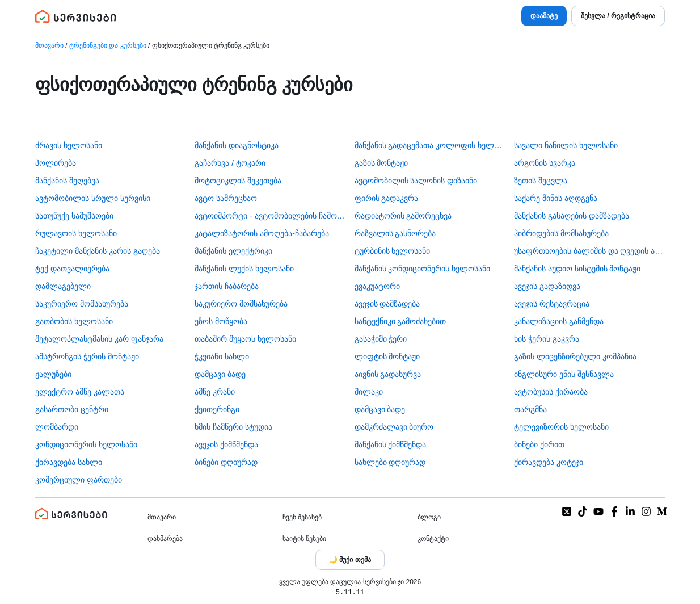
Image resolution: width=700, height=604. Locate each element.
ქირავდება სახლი (69, 462)
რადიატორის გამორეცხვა (403, 216)
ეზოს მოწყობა (221, 321)
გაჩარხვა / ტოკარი (230, 163)
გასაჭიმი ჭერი (381, 339)
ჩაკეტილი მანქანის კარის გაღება (98, 251)
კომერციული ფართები (79, 480)
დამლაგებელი (63, 286)
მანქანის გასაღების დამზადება (572, 216)
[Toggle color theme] (350, 560)
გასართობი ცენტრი (72, 409)
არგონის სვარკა (545, 163)
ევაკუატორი (377, 286)
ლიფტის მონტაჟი (387, 356)
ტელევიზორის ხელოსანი (561, 427)
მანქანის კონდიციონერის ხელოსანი (423, 269)
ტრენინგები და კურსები (108, 45)
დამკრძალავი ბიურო (394, 427)
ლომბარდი (57, 427)
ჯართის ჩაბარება (227, 286)
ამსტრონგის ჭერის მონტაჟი (87, 356)
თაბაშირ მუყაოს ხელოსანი (245, 339)
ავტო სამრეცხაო (226, 198)
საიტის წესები (304, 539)
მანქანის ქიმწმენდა (391, 444)
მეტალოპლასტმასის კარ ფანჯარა (99, 339)
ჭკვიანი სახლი (222, 356)
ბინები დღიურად (226, 462)
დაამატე (544, 16)
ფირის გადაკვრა (387, 198)
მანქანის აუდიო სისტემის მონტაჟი (577, 269)
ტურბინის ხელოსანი (393, 251)
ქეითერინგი (217, 409)
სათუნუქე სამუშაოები (74, 216)
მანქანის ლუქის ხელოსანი (244, 269)
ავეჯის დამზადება (387, 304)
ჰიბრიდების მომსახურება (561, 233)
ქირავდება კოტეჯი (549, 462)
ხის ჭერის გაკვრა (547, 339)
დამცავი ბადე (220, 374)
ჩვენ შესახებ (302, 517)
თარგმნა (530, 409)
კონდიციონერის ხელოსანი (86, 444)
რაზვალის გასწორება (395, 233)
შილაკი (369, 392)
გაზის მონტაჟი (381, 163)
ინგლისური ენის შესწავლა (564, 374)
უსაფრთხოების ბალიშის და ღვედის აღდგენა (589, 251)
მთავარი (49, 45)
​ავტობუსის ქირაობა (551, 392)
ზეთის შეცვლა (541, 181)
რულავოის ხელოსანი (76, 233)
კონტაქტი (433, 539)
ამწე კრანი (215, 392)
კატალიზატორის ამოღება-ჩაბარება (262, 233)
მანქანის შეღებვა (67, 181)
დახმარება (165, 539)
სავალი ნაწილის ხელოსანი (566, 145)
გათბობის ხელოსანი (74, 321)
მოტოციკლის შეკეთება (238, 181)
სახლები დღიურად (390, 462)
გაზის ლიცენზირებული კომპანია (575, 356)
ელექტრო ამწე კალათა (80, 392)
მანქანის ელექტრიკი (233, 251)
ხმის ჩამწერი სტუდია (233, 427)
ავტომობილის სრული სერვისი (93, 198)
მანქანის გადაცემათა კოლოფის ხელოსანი (430, 145)
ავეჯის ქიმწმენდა (226, 444)
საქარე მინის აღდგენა (556, 198)
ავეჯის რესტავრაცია (552, 304)
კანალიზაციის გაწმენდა (559, 321)
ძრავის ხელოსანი (69, 145)
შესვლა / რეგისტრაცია (618, 16)
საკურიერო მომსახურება (82, 304)
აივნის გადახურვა (388, 374)
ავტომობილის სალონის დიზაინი (416, 181)
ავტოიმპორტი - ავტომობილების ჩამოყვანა (270, 216)
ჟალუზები (53, 374)
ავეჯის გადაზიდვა (547, 286)
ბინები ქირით (539, 444)
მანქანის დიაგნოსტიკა (237, 145)
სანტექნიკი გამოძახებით (400, 321)
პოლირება (56, 163)
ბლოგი (429, 517)
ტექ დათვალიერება (72, 269)
